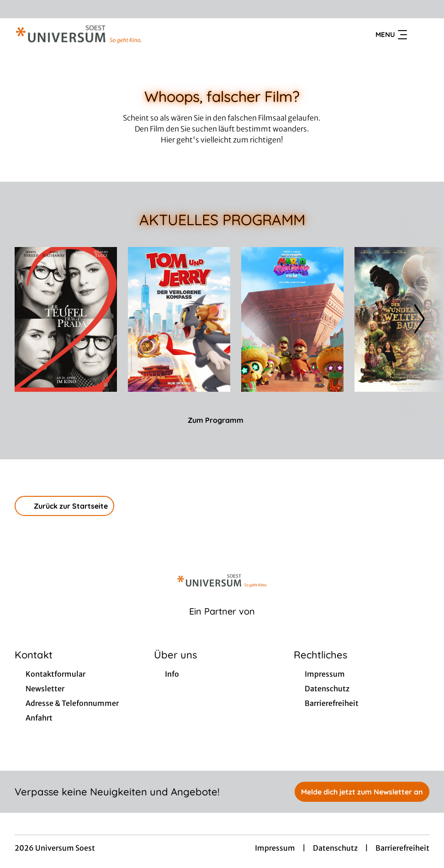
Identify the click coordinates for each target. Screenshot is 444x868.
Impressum (275, 848)
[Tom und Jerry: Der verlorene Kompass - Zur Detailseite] (179, 319)
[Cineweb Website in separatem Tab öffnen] (222, 623)
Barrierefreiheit (402, 848)
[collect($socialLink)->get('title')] (16, 9)
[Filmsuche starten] (420, 35)
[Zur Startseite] (79, 35)
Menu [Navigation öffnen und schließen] (391, 35)
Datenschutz (335, 848)
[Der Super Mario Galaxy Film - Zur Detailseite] (292, 319)
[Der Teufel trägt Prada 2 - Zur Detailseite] (66, 319)
